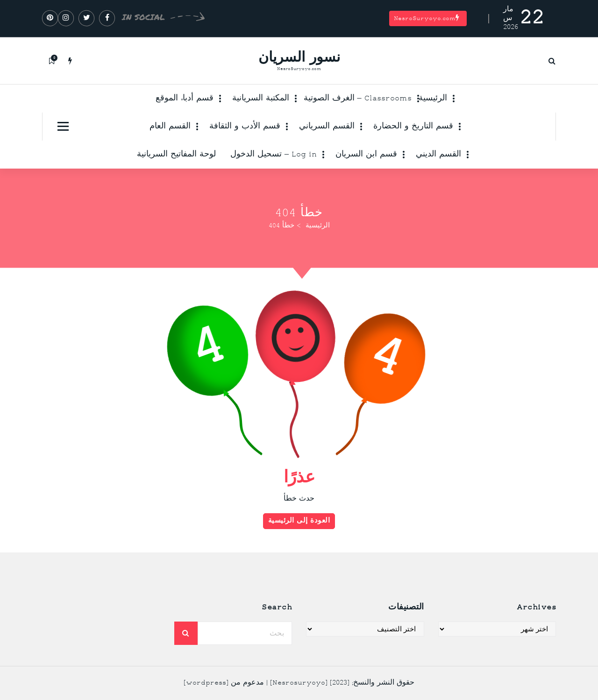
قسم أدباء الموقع (185, 99)
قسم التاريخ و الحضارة (413, 127)
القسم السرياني (327, 127)
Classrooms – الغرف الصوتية (358, 99)
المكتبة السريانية (261, 99)
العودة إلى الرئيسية (299, 523)
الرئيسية (433, 99)
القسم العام (170, 127)
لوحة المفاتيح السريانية (176, 155)
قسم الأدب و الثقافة (245, 127)
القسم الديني (438, 155)
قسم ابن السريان (366, 155)
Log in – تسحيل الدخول (274, 155)
